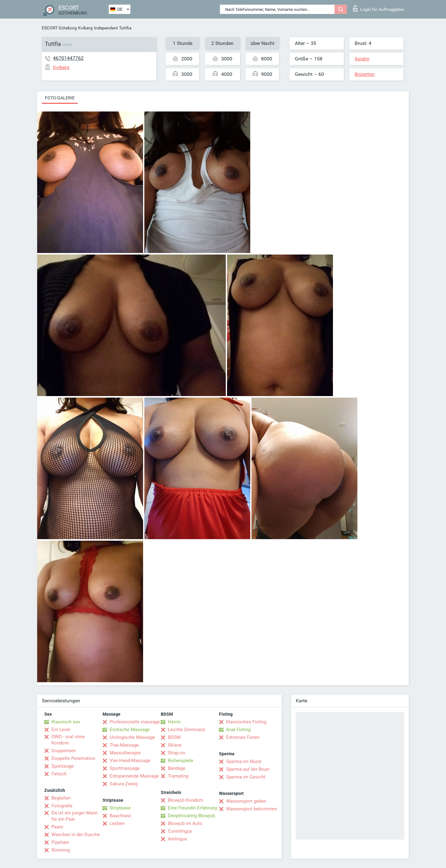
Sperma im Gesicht (246, 777)
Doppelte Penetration (73, 758)
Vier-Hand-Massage (130, 761)
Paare (57, 827)
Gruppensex (63, 751)
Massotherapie (125, 753)
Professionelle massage (135, 722)
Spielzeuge (63, 766)
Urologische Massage (132, 737)
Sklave (175, 745)
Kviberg (85, 28)
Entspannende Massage (134, 776)
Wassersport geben (246, 801)
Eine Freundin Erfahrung (192, 808)
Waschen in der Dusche (76, 835)
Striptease (120, 808)
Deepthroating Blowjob (191, 816)
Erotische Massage (130, 730)
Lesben (117, 823)
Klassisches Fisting (246, 722)
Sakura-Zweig (124, 784)
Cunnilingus (180, 831)
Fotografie (62, 806)
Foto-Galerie (60, 98)
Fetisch (59, 774)
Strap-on (177, 753)
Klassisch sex (66, 722)
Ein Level (61, 730)
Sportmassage (125, 768)
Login (379, 8)
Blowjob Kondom (186, 800)
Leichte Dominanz (186, 730)
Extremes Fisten (243, 737)
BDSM (174, 737)
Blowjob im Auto (185, 823)
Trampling (178, 776)
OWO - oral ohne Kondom (68, 740)
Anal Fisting (238, 730)
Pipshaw (60, 842)
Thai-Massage (124, 745)
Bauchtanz (120, 816)
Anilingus (177, 839)
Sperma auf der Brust (248, 769)
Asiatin (362, 59)
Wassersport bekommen (251, 809)
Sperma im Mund (244, 761)
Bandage (177, 768)
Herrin (174, 722)
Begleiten (61, 798)
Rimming (61, 850)
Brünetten (365, 74)
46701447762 (68, 58)
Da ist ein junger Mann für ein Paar (74, 816)
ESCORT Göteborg (59, 28)
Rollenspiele (181, 761)
